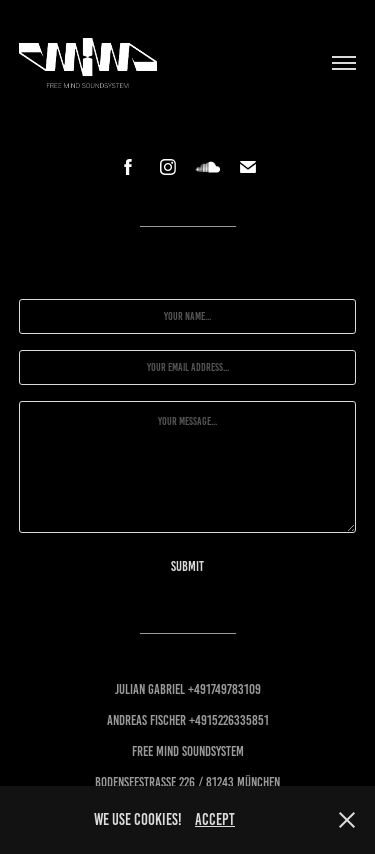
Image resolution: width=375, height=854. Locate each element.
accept (215, 819)
